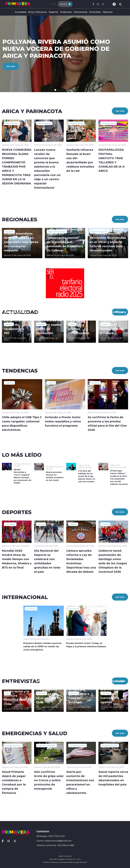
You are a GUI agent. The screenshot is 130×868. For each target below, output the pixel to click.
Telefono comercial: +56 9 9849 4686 (55, 845)
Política (72, 324)
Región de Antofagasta (57, 232)
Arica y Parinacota (37, 12)
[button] (53, 90)
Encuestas (41, 324)
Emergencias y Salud (13, 745)
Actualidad (21, 12)
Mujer (7, 693)
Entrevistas (95, 12)
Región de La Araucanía (46, 745)
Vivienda (51, 383)
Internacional (80, 12)
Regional (53, 12)
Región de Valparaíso (99, 232)
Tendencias (66, 12)
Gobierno (9, 324)
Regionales (9, 232)
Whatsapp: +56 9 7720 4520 (51, 836)
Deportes (108, 12)
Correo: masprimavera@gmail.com (54, 841)
